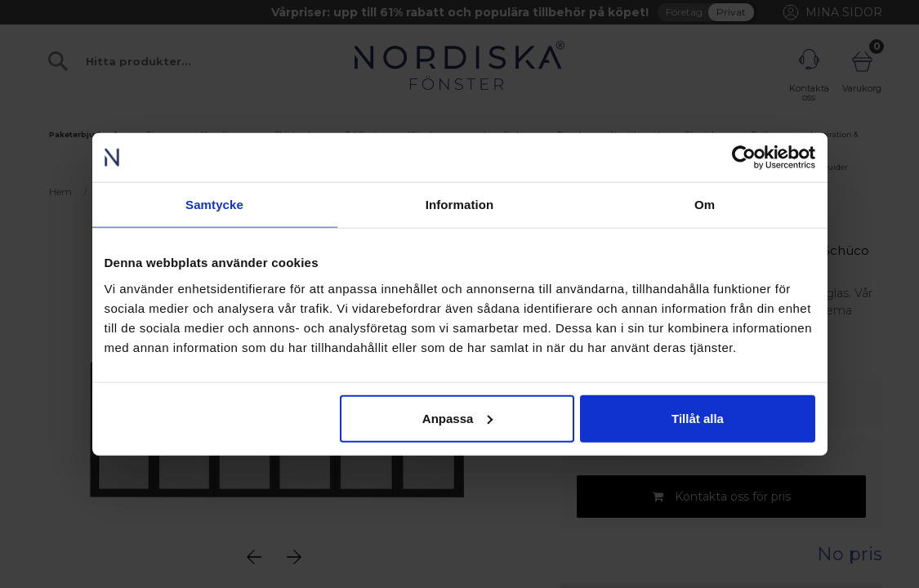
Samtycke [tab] (214, 205)
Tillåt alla (698, 418)
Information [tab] (460, 205)
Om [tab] (705, 205)
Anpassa (458, 418)
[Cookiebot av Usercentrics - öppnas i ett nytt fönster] (744, 158)
